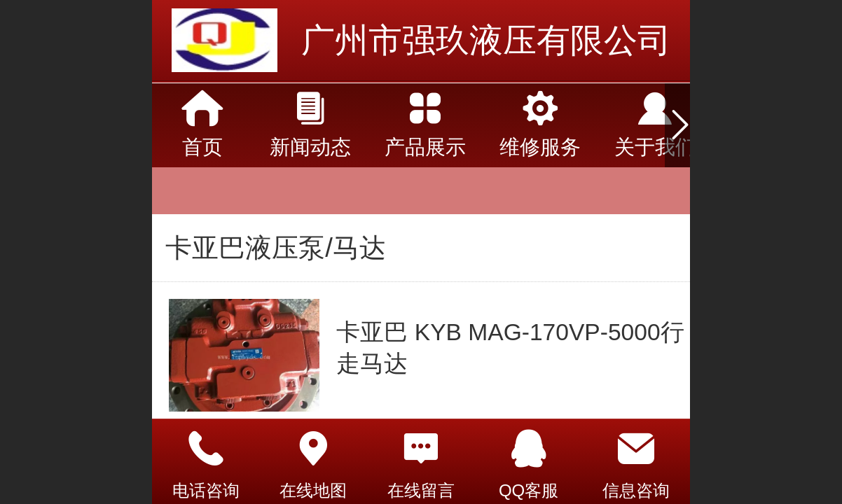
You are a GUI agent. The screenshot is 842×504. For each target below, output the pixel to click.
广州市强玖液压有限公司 (486, 40)
